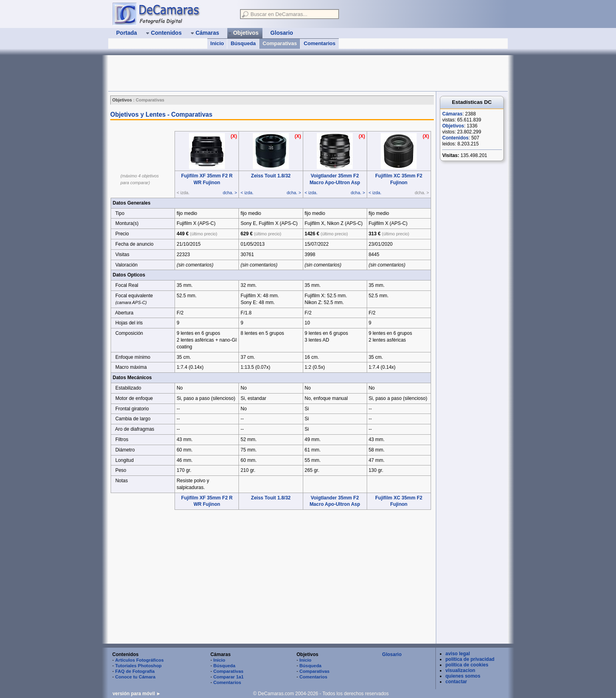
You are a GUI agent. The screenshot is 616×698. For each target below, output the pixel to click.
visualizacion (460, 670)
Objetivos (453, 126)
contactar (456, 682)
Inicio (217, 43)
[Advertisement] (254, 73)
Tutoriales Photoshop (138, 666)
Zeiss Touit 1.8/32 (271, 176)
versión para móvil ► (137, 694)
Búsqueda (243, 43)
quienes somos (463, 676)
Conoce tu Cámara (135, 677)
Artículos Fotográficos (139, 660)
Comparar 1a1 (229, 677)
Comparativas (280, 43)
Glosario (392, 654)
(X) (234, 136)
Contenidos (455, 138)
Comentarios (319, 43)
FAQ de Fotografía (135, 671)
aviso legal (458, 654)
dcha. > (230, 193)
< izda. (247, 193)
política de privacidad (470, 659)
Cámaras (452, 114)
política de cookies (467, 665)
